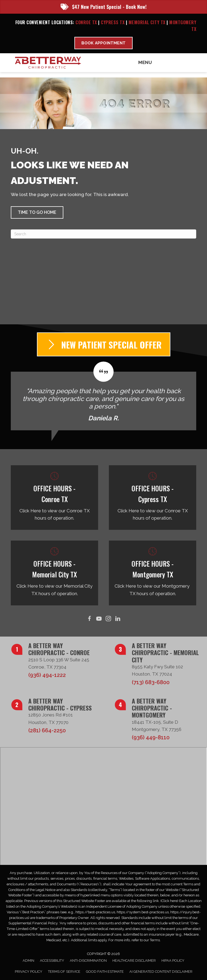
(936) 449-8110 (151, 737)
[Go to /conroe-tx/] (54, 498)
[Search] (103, 234)
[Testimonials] (103, 396)
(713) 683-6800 (151, 682)
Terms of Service (64, 972)
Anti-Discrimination (88, 961)
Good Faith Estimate (105, 972)
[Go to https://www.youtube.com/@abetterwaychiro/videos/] (99, 619)
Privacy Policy (29, 972)
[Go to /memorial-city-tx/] (54, 573)
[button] (37, 212)
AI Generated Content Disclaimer (161, 972)
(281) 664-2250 (47, 730)
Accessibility (52, 961)
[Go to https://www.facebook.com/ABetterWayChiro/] (89, 619)
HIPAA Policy (173, 961)
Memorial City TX (148, 22)
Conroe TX (86, 22)
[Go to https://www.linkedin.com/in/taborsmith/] (118, 619)
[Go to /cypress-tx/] (153, 498)
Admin (28, 961)
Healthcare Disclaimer (134, 961)
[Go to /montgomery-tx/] (153, 573)
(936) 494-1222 (47, 675)
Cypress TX (113, 22)
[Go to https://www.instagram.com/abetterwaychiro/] (108, 619)
